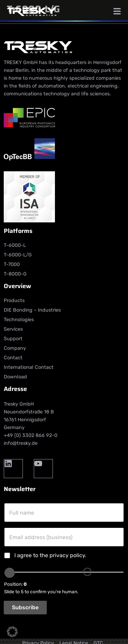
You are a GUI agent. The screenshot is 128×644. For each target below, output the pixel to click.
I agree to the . (50, 555)
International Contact (29, 367)
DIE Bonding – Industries (32, 310)
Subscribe (25, 607)
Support (13, 339)
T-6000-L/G (18, 255)
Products (14, 301)
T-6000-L (15, 245)
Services (13, 329)
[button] (12, 632)
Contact (13, 358)
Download (15, 377)
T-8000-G (15, 274)
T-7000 (12, 264)
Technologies (19, 320)
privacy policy (67, 555)
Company (15, 348)
